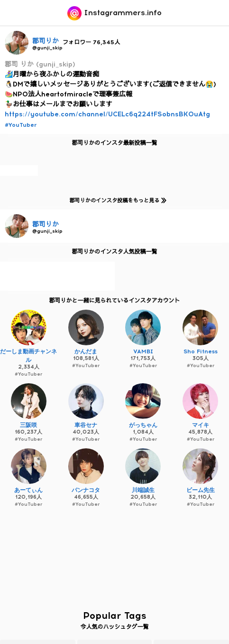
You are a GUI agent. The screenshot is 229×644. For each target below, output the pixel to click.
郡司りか (46, 41)
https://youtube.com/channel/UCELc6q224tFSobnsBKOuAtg (107, 114)
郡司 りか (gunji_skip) (40, 64)
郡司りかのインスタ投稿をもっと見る (116, 200)
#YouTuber (21, 125)
